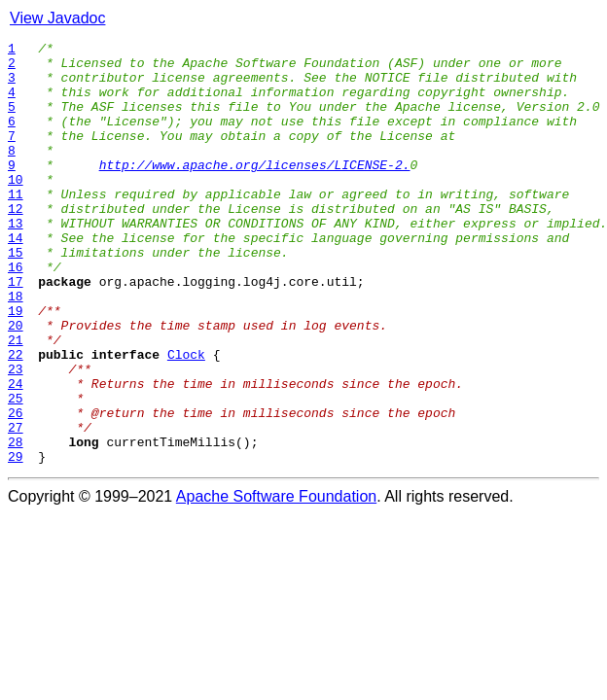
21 (16, 401)
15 (16, 296)
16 (16, 313)
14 (16, 278)
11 (16, 226)
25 (16, 471)
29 (16, 541)
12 (16, 243)
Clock (186, 418)
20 (16, 383)
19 (16, 366)
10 (16, 208)
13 (16, 261)
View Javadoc (57, 18)
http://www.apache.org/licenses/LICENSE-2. (255, 191)
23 (16, 436)
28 (16, 523)
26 (16, 488)
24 (16, 453)
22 (16, 418)
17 (16, 331)
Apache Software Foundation (276, 581)
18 (16, 348)
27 (16, 506)
